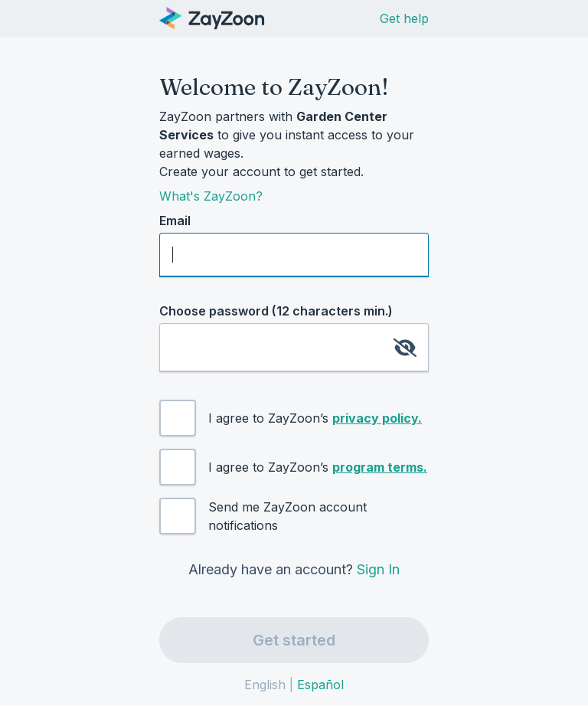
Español (320, 685)
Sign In (378, 569)
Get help (404, 18)
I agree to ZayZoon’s (315, 418)
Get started (294, 640)
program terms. (380, 467)
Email (175, 221)
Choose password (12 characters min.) (276, 311)
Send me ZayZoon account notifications (287, 516)
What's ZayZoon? (211, 196)
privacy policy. (377, 418)
